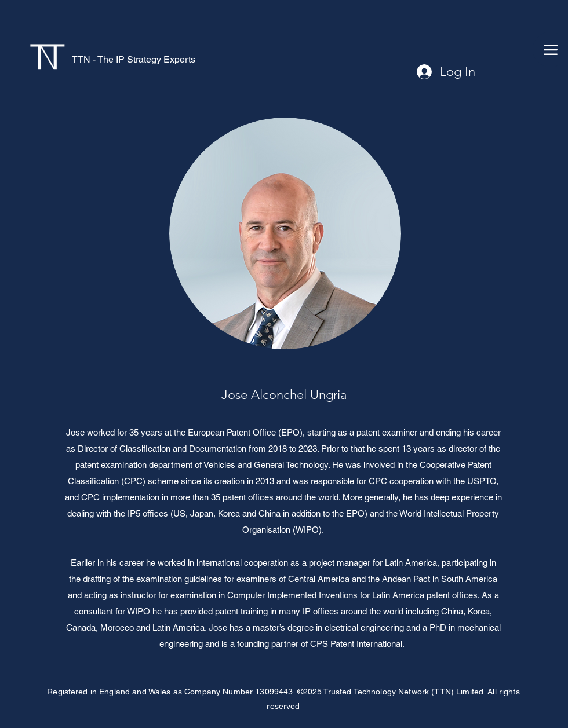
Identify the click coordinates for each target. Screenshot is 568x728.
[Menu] (550, 50)
